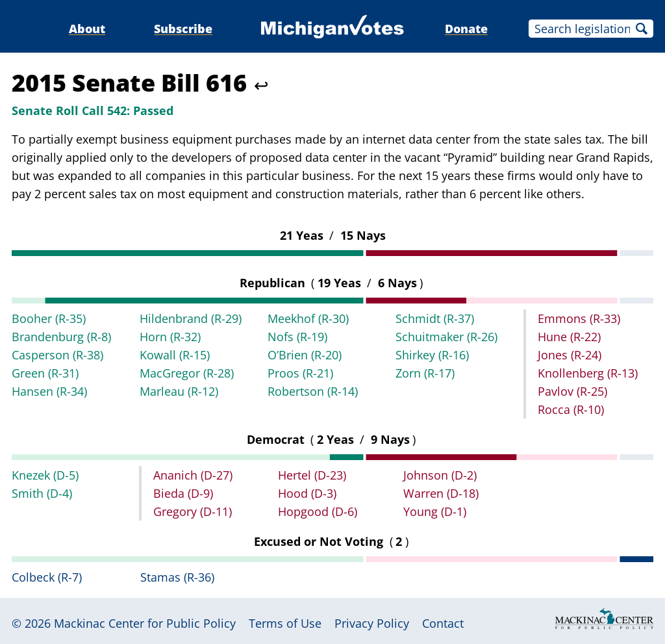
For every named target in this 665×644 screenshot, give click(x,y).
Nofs (297, 337)
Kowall (175, 355)
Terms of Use (285, 623)
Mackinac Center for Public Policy (145, 623)
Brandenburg (61, 337)
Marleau (179, 391)
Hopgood (318, 511)
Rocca (571, 409)
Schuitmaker (446, 337)
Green (45, 373)
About (87, 29)
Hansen (49, 391)
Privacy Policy (372, 623)
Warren (441, 493)
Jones (570, 355)
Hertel (312, 475)
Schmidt (435, 318)
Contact (443, 623)
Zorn (425, 373)
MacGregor (187, 373)
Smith (42, 493)
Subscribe (183, 29)
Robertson (313, 391)
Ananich (193, 475)
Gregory (193, 511)
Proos (300, 373)
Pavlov (572, 391)
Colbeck (47, 577)
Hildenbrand (191, 318)
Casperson (57, 355)
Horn (170, 337)
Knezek (45, 475)
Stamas (177, 577)
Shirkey (432, 355)
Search (642, 29)
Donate (466, 29)
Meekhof (308, 318)
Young (435, 511)
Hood (307, 493)
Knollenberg (588, 373)
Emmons (579, 318)
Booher (49, 318)
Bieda (183, 493)
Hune (569, 337)
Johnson (440, 475)
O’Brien (305, 355)
